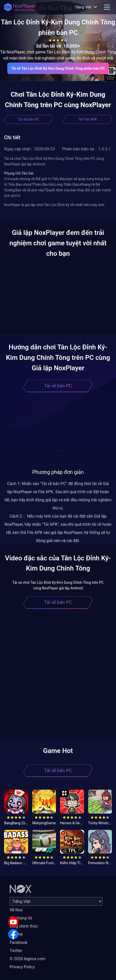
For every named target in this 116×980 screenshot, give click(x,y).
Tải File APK (87, 119)
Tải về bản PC (28, 119)
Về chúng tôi (21, 918)
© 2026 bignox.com (28, 959)
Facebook (19, 942)
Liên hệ (16, 934)
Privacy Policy (22, 967)
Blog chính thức (24, 926)
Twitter (16, 951)
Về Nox (16, 910)
